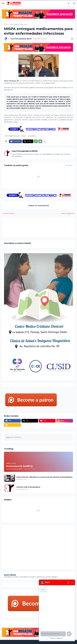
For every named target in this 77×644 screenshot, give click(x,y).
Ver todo (69, 165)
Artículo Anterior (9, 213)
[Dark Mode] (69, 3)
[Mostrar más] (45, 141)
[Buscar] (74, 3)
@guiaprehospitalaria (14, 437)
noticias (24, 136)
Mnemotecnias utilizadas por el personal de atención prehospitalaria (44, 477)
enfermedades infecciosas (18, 24)
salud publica (32, 136)
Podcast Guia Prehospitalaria (28, 487)
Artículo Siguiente (67, 213)
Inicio (6, 24)
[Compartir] (71, 39)
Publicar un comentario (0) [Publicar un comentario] (39, 206)
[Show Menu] (3, 3)
